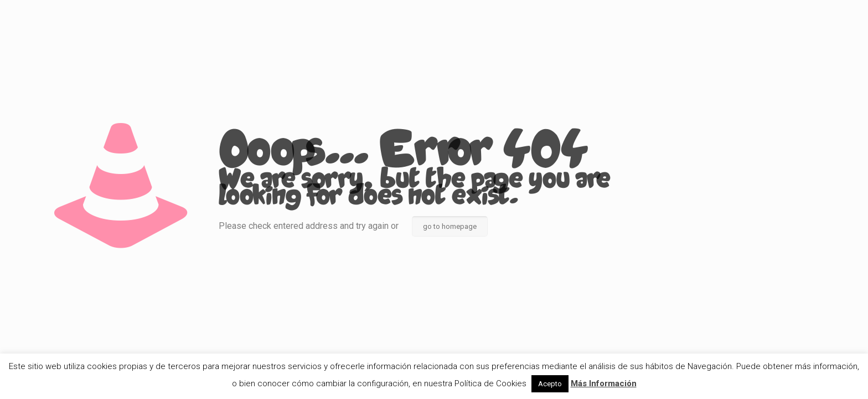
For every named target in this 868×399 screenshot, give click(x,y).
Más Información (604, 383)
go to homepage (450, 226)
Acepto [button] (550, 384)
